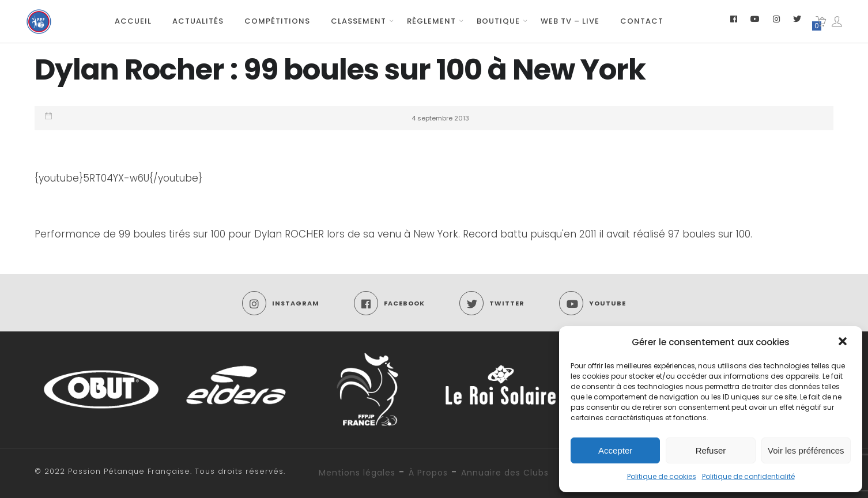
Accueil (133, 21)
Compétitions (277, 21)
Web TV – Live (570, 21)
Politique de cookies (662, 476)
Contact (642, 21)
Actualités (198, 21)
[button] (844, 342)
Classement (358, 21)
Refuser (711, 450)
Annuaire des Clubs (505, 473)
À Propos (428, 473)
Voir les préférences (806, 450)
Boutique (498, 21)
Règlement (431, 21)
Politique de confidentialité (748, 476)
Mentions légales (357, 473)
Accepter (615, 450)
